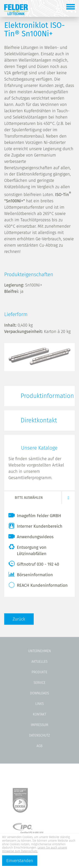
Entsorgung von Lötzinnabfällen (27, 550)
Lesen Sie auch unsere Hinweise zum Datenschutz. (35, 849)
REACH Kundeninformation (38, 585)
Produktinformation (47, 396)
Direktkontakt (39, 420)
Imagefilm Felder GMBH (35, 515)
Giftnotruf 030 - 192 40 (34, 564)
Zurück (19, 619)
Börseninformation (31, 574)
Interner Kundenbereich (35, 526)
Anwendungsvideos (31, 536)
